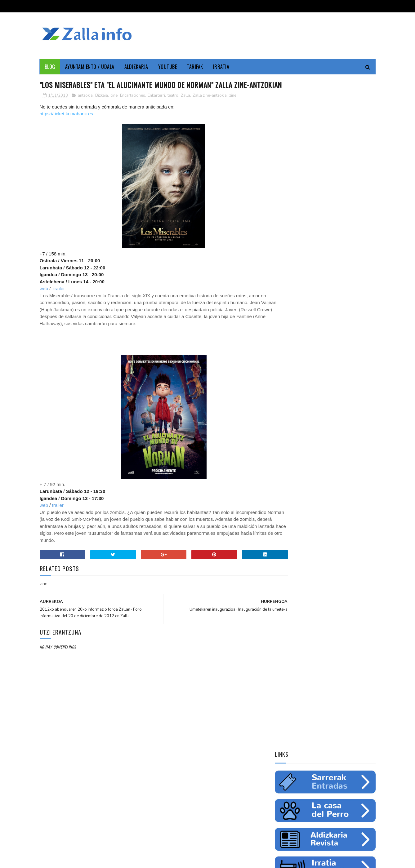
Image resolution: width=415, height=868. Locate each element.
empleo (350, 398)
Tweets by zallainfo (297, 475)
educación (287, 409)
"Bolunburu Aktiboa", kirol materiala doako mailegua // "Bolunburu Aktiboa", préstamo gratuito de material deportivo (324, 603)
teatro (173, 107)
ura (336, 409)
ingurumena (315, 409)
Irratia (221, 67)
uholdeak (362, 431)
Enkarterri (156, 107)
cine (114, 107)
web (44, 300)
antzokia (85, 107)
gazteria (286, 420)
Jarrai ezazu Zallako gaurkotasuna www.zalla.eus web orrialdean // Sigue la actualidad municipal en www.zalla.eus (319, 520)
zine (233, 107)
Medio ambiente (322, 398)
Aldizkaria (136, 67)
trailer (59, 300)
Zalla (185, 107)
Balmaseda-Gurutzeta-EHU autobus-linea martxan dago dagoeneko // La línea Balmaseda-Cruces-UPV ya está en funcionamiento (323, 561)
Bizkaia (102, 107)
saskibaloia (332, 420)
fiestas (354, 409)
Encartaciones (133, 107)
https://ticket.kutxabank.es (67, 125)
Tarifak (195, 67)
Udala (357, 387)
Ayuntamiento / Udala (90, 67)
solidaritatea (334, 431)
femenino (286, 431)
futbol (308, 420)
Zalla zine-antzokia (210, 107)
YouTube (168, 67)
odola (283, 442)
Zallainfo (314, 387)
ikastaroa (358, 420)
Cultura (337, 387)
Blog (50, 67)
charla (308, 431)
